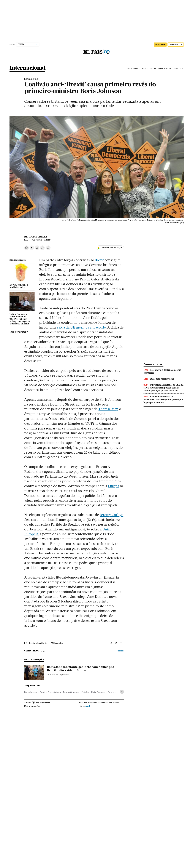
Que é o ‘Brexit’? (19, 332)
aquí (88, 706)
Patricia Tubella (36, 237)
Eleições (85, 692)
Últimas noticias (153, 364)
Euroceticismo (54, 692)
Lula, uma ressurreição (162, 379)
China (175, 69)
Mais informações (33, 706)
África (145, 69)
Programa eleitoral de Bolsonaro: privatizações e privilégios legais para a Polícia (163, 399)
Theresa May (108, 409)
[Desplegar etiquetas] (122, 692)
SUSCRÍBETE (160, 44)
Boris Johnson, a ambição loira (19, 286)
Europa (153, 69)
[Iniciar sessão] (176, 45)
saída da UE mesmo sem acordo (81, 327)
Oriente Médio (165, 69)
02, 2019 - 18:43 (41, 240)
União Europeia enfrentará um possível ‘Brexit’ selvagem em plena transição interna (20, 319)
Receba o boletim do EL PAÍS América (46, 643)
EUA (182, 69)
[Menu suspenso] (12, 52)
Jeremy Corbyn (112, 515)
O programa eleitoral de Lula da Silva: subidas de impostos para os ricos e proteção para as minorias (164, 388)
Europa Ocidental (71, 692)
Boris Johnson (32, 79)
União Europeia (98, 692)
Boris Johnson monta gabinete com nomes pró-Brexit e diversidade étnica (81, 669)
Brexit (99, 260)
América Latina (133, 69)
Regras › (120, 651)
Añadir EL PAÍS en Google (112, 248)
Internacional (28, 68)
